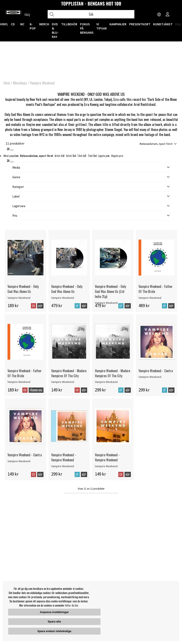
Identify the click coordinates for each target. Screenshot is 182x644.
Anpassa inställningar (54, 612)
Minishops (20, 83)
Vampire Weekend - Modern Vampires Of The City (69, 373)
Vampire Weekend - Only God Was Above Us (23, 289)
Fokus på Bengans (87, 28)
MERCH (44, 24)
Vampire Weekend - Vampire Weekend (64, 457)
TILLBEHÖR (69, 24)
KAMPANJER (118, 24)
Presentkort (140, 24)
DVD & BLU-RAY (55, 30)
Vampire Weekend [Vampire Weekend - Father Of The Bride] (150, 298)
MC (22, 24)
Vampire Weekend (42, 83)
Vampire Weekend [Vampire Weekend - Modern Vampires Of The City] (63, 382)
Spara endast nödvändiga (54, 631)
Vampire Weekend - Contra (156, 371)
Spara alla (54, 622)
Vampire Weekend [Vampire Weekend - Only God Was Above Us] (19, 298)
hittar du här (72, 605)
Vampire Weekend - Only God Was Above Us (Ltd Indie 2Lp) (110, 291)
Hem (7, 83)
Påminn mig (36, 390)
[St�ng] (12, 162)
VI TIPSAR (102, 26)
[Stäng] (12, 150)
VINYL (4, 24)
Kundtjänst (163, 24)
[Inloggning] (168, 15)
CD (13, 24)
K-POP (33, 26)
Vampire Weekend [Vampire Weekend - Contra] (150, 377)
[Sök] (91, 14)
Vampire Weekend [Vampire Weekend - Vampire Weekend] (63, 466)
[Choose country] (159, 15)
